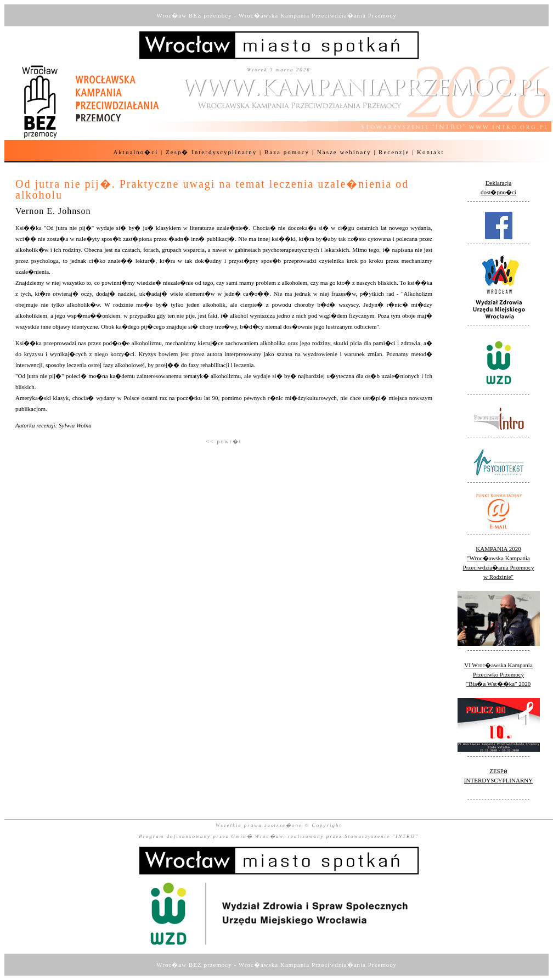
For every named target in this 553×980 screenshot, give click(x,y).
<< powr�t (224, 441)
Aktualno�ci (136, 152)
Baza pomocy (287, 152)
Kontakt (430, 152)
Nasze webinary (344, 152)
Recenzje (394, 152)
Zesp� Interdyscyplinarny (211, 152)
